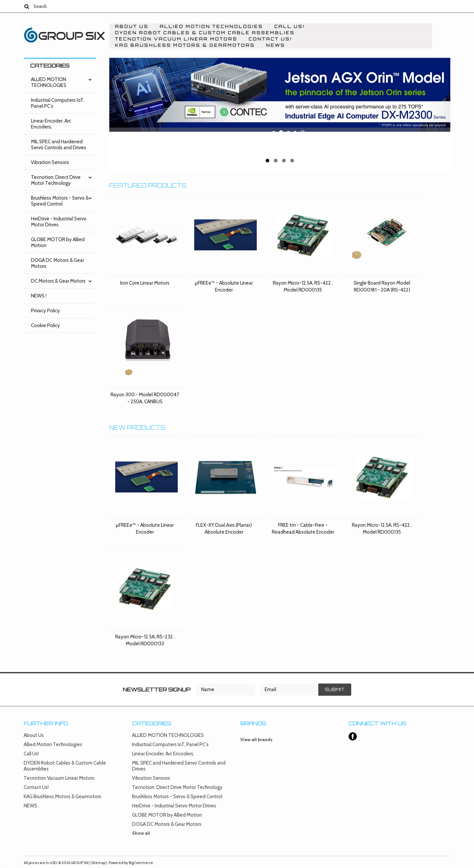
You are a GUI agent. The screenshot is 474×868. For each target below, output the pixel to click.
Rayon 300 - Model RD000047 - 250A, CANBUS (145, 398)
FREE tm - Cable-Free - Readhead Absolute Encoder (303, 529)
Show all (141, 833)
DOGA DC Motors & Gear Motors (57, 263)
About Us (132, 27)
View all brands (256, 740)
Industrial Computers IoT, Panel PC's (58, 103)
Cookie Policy (45, 325)
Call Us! (290, 27)
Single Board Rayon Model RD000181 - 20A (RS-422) (382, 286)
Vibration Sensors (50, 162)
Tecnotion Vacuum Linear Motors (176, 39)
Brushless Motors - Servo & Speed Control (60, 201)
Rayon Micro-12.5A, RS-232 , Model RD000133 (145, 640)
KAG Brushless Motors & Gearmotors (185, 45)
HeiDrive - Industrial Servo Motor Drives (59, 222)
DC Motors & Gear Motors (58, 281)
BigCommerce (141, 863)
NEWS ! (39, 296)
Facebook (353, 736)
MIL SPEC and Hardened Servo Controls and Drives (59, 145)
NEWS (276, 45)
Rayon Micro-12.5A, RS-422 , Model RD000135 (303, 286)
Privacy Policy (45, 311)
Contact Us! (270, 39)
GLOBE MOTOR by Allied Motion (58, 242)
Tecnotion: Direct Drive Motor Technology (56, 180)
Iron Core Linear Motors (145, 283)
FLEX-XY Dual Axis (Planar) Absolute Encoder (224, 529)
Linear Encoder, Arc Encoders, (51, 124)
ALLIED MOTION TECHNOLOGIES (49, 82)
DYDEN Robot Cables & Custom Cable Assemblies (205, 33)
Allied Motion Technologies (211, 27)
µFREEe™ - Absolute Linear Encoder (224, 286)
